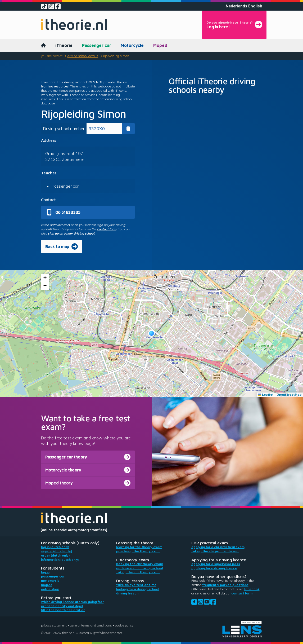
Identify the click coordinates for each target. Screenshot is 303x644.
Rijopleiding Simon (116, 56)
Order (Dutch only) (55, 555)
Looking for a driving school (138, 589)
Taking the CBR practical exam (215, 551)
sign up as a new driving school (71, 233)
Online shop (50, 589)
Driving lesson (127, 593)
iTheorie (64, 45)
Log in (45, 572)
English (255, 6)
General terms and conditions (91, 625)
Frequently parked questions (225, 585)
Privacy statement (54, 625)
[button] (151, 333)
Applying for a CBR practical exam (218, 547)
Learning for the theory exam (139, 547)
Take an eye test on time (136, 585)
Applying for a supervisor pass (216, 564)
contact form (107, 229)
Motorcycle (132, 45)
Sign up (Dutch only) (57, 551)
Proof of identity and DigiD (62, 606)
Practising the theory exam (138, 551)
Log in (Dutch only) (55, 547)
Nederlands (236, 6)
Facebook (252, 589)
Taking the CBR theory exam (138, 572)
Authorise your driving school (139, 568)
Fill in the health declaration (63, 610)
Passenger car (97, 45)
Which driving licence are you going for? (72, 602)
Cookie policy (124, 625)
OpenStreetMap (289, 394)
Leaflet (266, 394)
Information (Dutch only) (60, 560)
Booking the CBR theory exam (140, 564)
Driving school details (83, 56)
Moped (160, 45)
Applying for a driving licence (214, 568)
